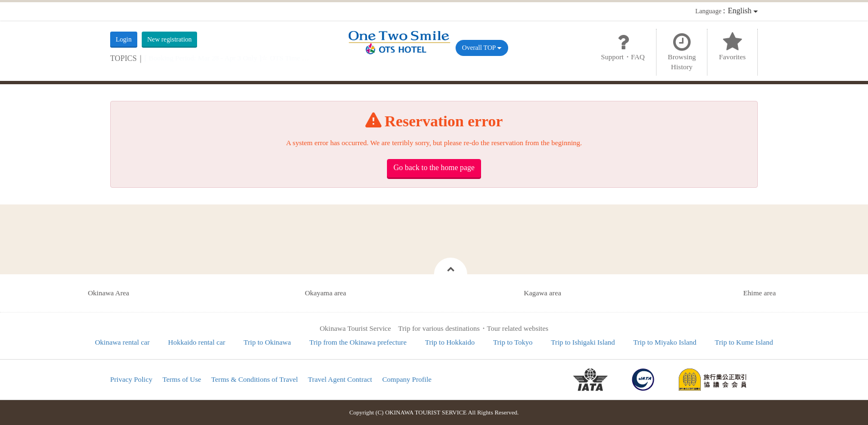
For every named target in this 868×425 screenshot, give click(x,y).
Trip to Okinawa (267, 342)
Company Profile (407, 379)
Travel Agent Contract (340, 379)
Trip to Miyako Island (665, 342)
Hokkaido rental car (197, 342)
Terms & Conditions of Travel (255, 379)
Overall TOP (482, 48)
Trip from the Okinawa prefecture (358, 342)
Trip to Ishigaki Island (583, 342)
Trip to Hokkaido (450, 342)
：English (727, 11)
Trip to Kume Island (744, 342)
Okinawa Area (109, 293)
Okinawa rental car (122, 342)
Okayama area (326, 293)
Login (124, 39)
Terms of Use (182, 379)
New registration (169, 39)
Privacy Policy (131, 379)
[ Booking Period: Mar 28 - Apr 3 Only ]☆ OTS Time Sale (229, 58)
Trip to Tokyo (513, 342)
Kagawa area (542, 293)
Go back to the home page (434, 168)
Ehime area (760, 293)
